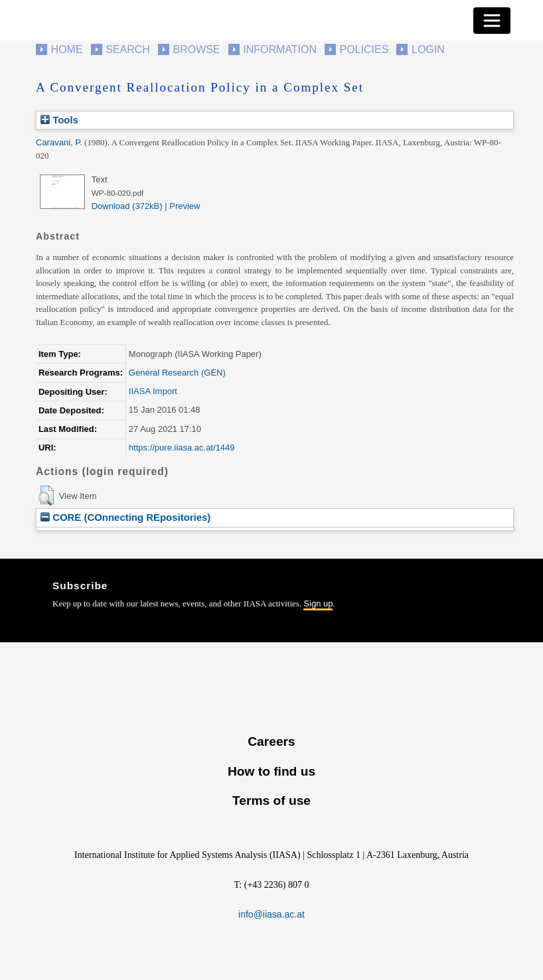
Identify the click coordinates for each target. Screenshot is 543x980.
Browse (196, 49)
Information (280, 49)
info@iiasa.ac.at (271, 914)
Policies (364, 49)
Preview (185, 206)
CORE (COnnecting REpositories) (125, 517)
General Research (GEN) (177, 373)
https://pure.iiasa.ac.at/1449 (182, 448)
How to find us (271, 771)
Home (67, 49)
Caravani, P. (59, 142)
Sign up (318, 603)
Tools (59, 120)
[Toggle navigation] (492, 21)
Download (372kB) (127, 206)
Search (128, 49)
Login (428, 49)
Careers (271, 741)
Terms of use (271, 801)
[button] (46, 496)
